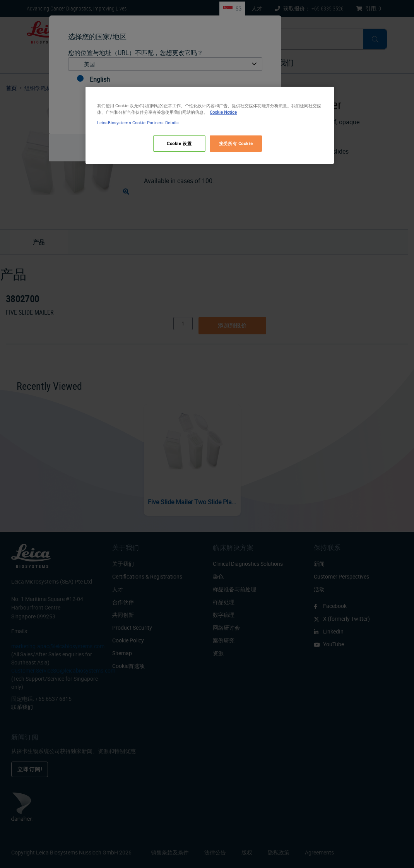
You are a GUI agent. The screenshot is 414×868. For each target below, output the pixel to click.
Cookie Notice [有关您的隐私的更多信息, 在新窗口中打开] (223, 112)
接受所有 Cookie (236, 143)
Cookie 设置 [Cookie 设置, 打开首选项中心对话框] (179, 143)
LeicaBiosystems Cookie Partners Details (138, 122)
